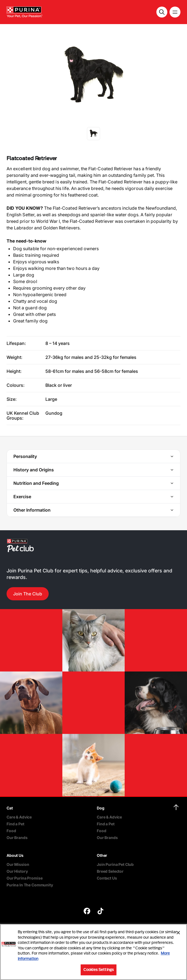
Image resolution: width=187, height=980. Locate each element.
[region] (93, 952)
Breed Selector (110, 871)
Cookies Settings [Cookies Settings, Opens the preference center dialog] (99, 970)
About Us (15, 855)
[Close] (178, 933)
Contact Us (107, 878)
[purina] (87, 912)
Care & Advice (19, 817)
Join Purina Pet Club (115, 864)
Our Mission (18, 864)
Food (11, 831)
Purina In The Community (30, 885)
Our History (17, 871)
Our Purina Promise (24, 878)
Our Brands (17, 838)
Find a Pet (15, 824)
